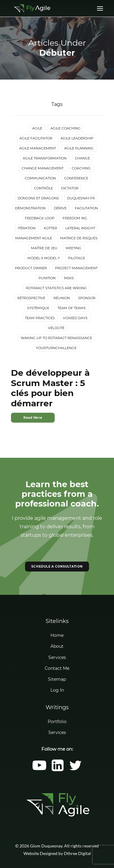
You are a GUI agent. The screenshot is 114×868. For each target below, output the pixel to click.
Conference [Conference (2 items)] (76, 178)
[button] (39, 770)
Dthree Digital (77, 853)
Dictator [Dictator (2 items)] (70, 188)
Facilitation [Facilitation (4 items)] (86, 208)
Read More (33, 418)
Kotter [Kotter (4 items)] (50, 228)
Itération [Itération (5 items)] (27, 228)
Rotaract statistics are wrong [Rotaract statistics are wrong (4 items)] (56, 288)
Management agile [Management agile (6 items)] (34, 238)
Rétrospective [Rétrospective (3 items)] (31, 298)
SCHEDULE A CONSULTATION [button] (57, 566)
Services (57, 657)
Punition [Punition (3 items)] (47, 278)
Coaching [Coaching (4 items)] (81, 168)
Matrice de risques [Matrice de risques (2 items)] (79, 238)
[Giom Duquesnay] (32, 8)
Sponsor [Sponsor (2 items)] (87, 298)
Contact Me (57, 668)
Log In (57, 690)
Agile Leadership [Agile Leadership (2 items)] (77, 138)
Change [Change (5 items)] (82, 158)
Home (57, 635)
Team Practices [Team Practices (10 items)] (40, 318)
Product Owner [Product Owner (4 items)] (31, 268)
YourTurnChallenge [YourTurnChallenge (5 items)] (56, 348)
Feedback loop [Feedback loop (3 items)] (40, 218)
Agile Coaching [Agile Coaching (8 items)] (66, 128)
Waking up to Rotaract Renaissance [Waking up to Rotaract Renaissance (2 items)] (56, 338)
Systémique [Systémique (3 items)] (38, 308)
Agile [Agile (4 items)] (37, 128)
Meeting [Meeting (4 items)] (74, 248)
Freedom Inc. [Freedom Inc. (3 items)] (75, 218)
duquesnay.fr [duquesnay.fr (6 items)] (81, 198)
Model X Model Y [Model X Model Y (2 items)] (44, 258)
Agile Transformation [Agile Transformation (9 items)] (45, 158)
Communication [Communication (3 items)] (40, 178)
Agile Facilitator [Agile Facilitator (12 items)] (36, 138)
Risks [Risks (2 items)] (69, 278)
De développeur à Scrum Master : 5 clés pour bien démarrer (50, 388)
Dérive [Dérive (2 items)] (60, 208)
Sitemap (57, 679)
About (57, 646)
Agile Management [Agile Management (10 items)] (38, 148)
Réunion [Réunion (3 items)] (62, 298)
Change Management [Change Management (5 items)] (43, 168)
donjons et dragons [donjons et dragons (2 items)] (38, 198)
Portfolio (57, 722)
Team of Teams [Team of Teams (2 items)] (72, 308)
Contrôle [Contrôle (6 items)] (43, 188)
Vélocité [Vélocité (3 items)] (56, 328)
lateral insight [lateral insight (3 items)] (80, 228)
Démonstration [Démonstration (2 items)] (30, 208)
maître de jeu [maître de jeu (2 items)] (44, 248)
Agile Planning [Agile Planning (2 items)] (79, 148)
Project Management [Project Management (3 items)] (76, 268)
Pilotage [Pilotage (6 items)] (77, 258)
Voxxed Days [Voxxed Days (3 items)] (75, 318)
